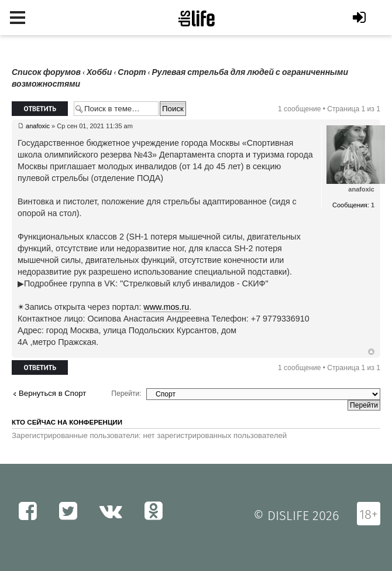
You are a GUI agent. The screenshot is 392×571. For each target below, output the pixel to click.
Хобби (99, 72)
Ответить (40, 109)
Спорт (132, 72)
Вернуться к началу (371, 352)
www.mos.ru (166, 307)
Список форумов (46, 72)
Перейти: (126, 394)
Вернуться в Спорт (52, 393)
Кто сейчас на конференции (67, 422)
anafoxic (38, 126)
